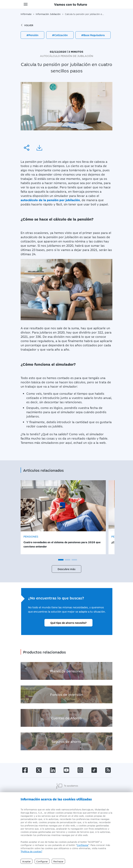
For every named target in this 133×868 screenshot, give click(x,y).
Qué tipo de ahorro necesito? (68, 623)
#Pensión (32, 35)
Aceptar (26, 861)
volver (27, 25)
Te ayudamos (67, 786)
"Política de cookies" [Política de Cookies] (31, 851)
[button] (61, 560)
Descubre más (66, 569)
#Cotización (60, 35)
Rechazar (58, 861)
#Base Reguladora (93, 35)
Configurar (83, 845)
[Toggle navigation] (26, 4)
